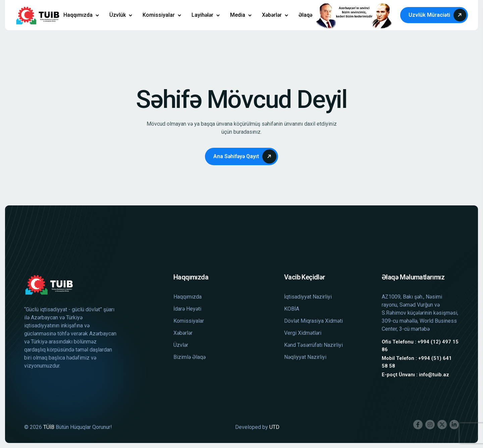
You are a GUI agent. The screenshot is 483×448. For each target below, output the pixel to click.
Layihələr (202, 15)
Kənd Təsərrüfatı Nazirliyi (313, 345)
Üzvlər (181, 345)
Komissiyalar (159, 15)
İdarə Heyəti (187, 309)
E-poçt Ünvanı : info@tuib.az (415, 375)
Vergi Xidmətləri (303, 333)
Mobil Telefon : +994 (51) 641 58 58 (417, 362)
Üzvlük (118, 15)
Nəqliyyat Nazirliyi (305, 357)
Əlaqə (305, 15)
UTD (274, 427)
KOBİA (292, 309)
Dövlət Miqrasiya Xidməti (313, 321)
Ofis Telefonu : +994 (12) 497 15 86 (420, 346)
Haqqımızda (78, 15)
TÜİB (49, 427)
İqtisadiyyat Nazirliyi (308, 297)
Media (238, 15)
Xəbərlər (272, 15)
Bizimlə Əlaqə (190, 357)
